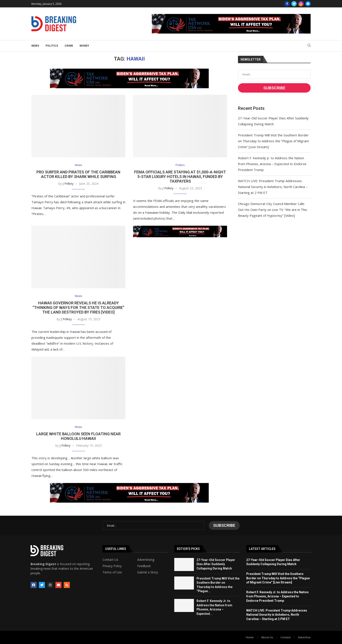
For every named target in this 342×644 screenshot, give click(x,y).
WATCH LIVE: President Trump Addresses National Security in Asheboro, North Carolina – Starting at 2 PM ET (273, 187)
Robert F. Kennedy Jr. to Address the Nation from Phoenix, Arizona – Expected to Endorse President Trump (272, 164)
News (35, 46)
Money (84, 46)
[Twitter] (294, 4)
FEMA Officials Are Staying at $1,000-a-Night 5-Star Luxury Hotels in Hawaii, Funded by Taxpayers (180, 177)
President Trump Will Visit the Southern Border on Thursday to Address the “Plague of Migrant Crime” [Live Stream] (273, 141)
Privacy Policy (112, 566)
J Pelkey (68, 184)
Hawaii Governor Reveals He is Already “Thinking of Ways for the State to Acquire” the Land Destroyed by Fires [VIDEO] (78, 308)
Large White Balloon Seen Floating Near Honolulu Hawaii (78, 436)
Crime (69, 46)
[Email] (308, 4)
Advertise (304, 637)
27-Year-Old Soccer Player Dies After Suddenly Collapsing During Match (216, 564)
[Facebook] (287, 4)
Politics (52, 46)
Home (250, 637)
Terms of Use (112, 572)
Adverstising (146, 560)
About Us (267, 637)
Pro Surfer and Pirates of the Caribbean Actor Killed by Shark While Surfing (78, 174)
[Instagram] (301, 4)
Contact (286, 637)
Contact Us (110, 560)
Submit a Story (148, 572)
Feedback (144, 566)
